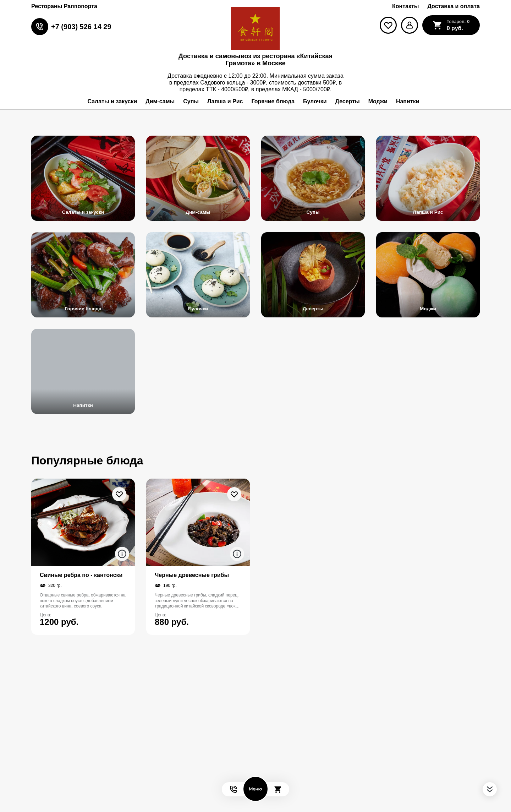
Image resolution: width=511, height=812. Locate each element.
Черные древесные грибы (192, 575)
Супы (313, 212)
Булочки (198, 309)
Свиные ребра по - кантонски (81, 575)
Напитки (83, 405)
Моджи (428, 309)
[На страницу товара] (83, 522)
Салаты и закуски (83, 212)
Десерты (313, 309)
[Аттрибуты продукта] (122, 554)
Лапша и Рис (428, 212)
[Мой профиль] (410, 25)
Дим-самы (198, 212)
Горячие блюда (83, 309)
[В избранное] (119, 494)
